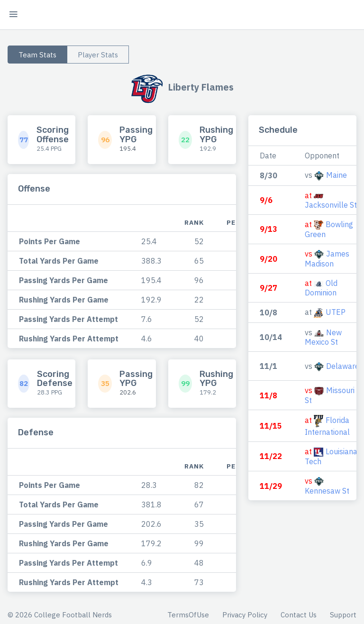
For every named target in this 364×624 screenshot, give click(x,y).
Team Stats (37, 55)
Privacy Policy (245, 615)
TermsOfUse (188, 615)
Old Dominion (321, 288)
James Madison (327, 259)
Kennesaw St (327, 491)
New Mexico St (323, 337)
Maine (337, 175)
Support (343, 615)
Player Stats (98, 55)
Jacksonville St (331, 205)
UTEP (336, 312)
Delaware (343, 366)
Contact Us (299, 615)
